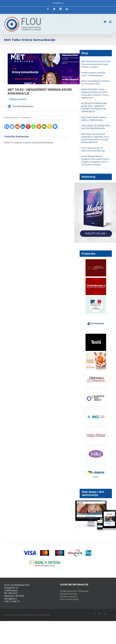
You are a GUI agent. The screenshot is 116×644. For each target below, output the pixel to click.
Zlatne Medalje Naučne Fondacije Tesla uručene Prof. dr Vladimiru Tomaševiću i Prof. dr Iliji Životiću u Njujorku (95, 160)
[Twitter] (12, 127)
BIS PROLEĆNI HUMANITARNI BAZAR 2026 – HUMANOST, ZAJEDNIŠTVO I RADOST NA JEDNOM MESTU (94, 107)
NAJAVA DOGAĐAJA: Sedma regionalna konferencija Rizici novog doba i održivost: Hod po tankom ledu (95, 94)
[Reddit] (18, 127)
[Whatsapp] (34, 127)
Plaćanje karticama (69, 594)
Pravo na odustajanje (69, 599)
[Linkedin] (23, 127)
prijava (28, 142)
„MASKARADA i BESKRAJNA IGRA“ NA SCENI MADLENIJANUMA (96, 127)
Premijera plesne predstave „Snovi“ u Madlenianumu (93, 74)
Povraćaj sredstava (69, 596)
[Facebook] (7, 127)
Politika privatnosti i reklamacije (74, 591)
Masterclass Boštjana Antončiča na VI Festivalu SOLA (95, 82)
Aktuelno (16, 117)
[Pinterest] (28, 127)
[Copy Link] (50, 127)
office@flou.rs (58, 3)
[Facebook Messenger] (55, 127)
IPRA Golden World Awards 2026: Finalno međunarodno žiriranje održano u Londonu (96, 64)
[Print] (39, 127)
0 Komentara (26, 117)
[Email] (44, 127)
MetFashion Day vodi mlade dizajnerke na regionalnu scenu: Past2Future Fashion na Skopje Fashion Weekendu (95, 138)
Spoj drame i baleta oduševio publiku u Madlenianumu (94, 119)
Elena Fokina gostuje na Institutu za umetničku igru (93, 149)
